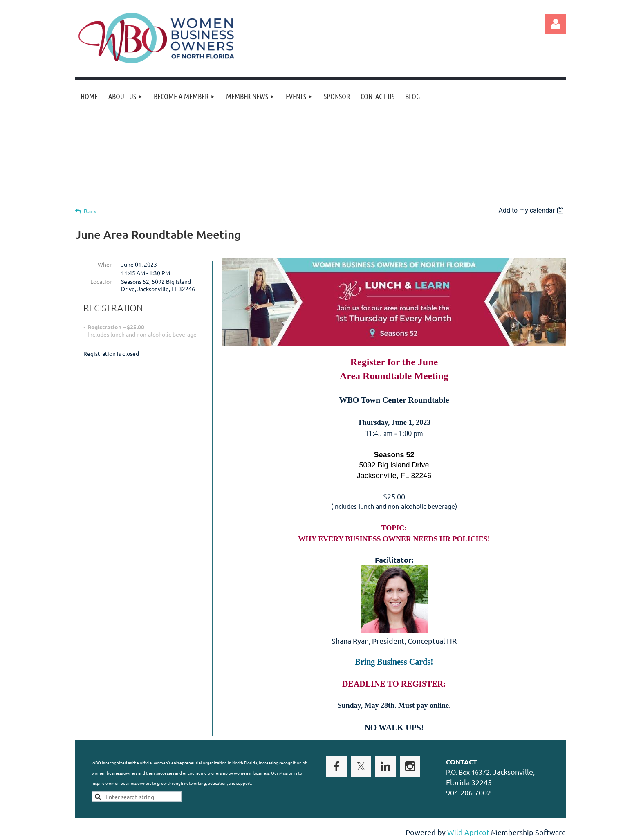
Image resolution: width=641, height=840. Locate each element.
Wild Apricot (468, 832)
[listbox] (532, 210)
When (105, 264)
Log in (556, 24)
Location (102, 281)
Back (90, 211)
